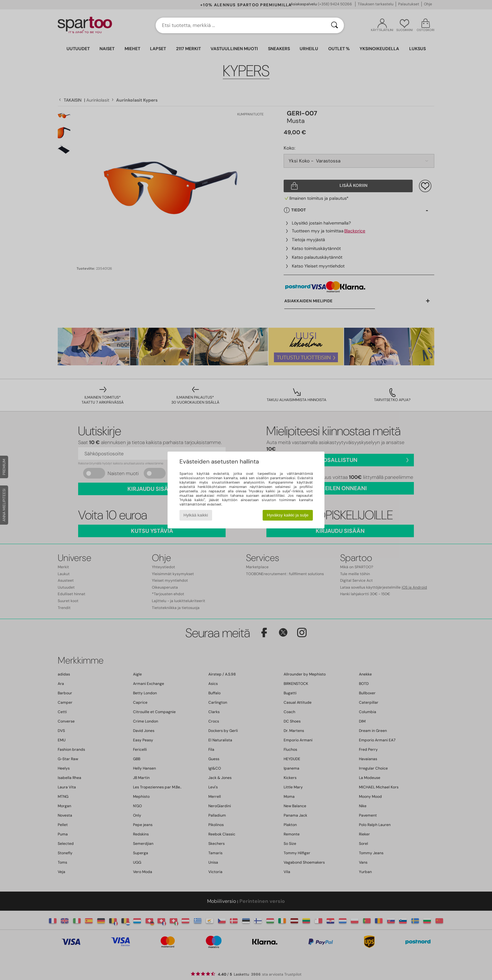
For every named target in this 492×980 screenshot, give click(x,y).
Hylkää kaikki (196, 515)
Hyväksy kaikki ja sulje (288, 515)
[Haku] (334, 25)
